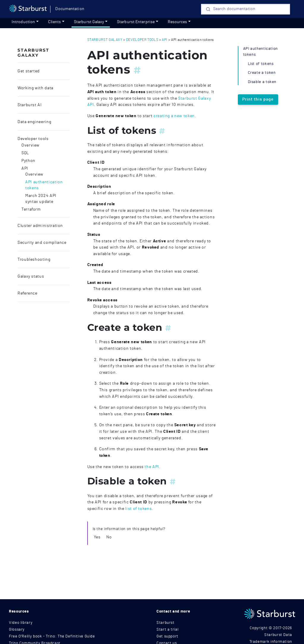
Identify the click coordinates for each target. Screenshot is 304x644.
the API (152, 467)
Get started (29, 71)
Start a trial (167, 630)
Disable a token (262, 82)
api (165, 40)
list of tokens (138, 509)
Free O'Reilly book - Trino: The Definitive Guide (52, 636)
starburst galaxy (105, 40)
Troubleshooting (34, 260)
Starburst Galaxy (89, 22)
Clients (55, 22)
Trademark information (271, 642)
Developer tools (33, 139)
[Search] (246, 9)
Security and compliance (42, 243)
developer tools (142, 40)
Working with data (35, 88)
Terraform (31, 209)
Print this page (258, 99)
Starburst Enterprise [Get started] (136, 22)
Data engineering (34, 122)
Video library (21, 623)
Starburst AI (30, 105)
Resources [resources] (178, 22)
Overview (30, 145)
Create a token (262, 73)
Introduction (23, 22)
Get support (167, 636)
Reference (27, 293)
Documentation (70, 9)
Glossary (17, 630)
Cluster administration (40, 226)
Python (28, 161)
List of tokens (261, 64)
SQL (25, 153)
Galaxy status (31, 276)
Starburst (166, 623)
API (25, 168)
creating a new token (174, 116)
